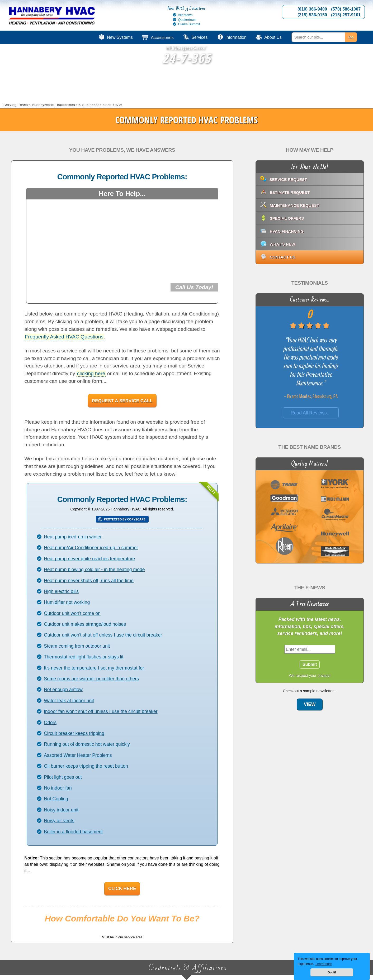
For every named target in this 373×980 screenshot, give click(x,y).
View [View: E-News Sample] (310, 704)
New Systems (120, 37)
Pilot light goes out (63, 777)
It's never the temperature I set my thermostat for (94, 668)
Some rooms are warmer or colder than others (91, 679)
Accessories (162, 38)
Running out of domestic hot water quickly (87, 744)
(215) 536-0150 (312, 15)
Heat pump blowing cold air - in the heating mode (94, 570)
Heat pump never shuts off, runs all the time (89, 581)
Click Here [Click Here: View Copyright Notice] (122, 888)
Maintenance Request (295, 205)
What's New (283, 244)
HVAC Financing (287, 231)
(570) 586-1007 (346, 9)
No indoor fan (58, 788)
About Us (273, 37)
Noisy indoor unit (61, 810)
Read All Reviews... (311, 413)
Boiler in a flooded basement (73, 832)
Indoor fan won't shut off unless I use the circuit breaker (101, 711)
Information (236, 37)
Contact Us (283, 257)
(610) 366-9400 (312, 9)
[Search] (318, 37)
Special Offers (287, 218)
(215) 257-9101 (346, 15)
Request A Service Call (122, 401)
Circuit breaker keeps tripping (74, 733)
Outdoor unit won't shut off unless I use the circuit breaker (103, 635)
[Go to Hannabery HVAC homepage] (52, 16)
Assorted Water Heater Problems (78, 755)
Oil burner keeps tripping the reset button (86, 766)
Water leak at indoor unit (69, 701)
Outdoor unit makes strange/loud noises (85, 624)
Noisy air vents (59, 821)
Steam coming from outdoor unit (77, 646)
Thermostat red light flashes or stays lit (84, 657)
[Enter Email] (310, 649)
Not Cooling (56, 799)
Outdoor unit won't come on (72, 613)
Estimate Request (290, 192)
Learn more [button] (324, 964)
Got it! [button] (332, 972)
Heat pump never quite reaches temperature (89, 559)
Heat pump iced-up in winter (73, 537)
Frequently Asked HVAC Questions (64, 337)
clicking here (91, 373)
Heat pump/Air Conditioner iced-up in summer (91, 548)
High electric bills (61, 591)
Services (199, 37)
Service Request (288, 180)
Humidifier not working (67, 602)
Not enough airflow (63, 690)
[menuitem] (330, 37)
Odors (50, 723)
